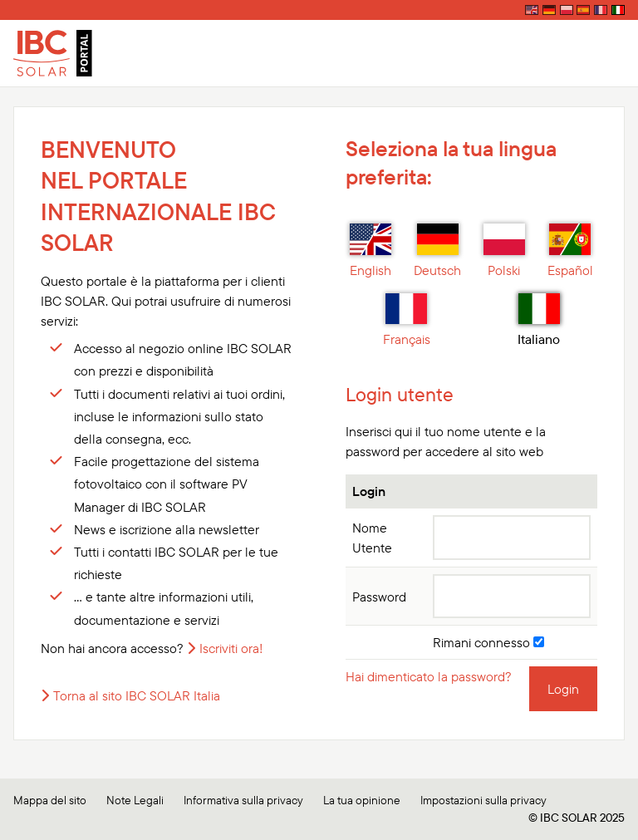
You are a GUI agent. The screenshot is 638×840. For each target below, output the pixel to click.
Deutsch (437, 251)
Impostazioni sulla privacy (483, 800)
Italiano (539, 321)
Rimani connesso (488, 642)
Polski (504, 251)
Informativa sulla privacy (243, 800)
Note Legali (135, 800)
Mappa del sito (50, 800)
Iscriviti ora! (231, 648)
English (371, 251)
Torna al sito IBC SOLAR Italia (137, 695)
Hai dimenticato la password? (429, 676)
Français (407, 321)
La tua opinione (362, 800)
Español (570, 251)
